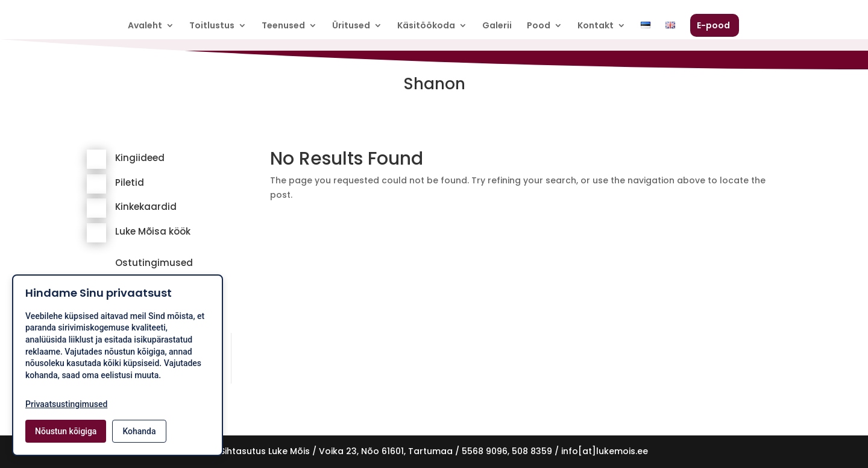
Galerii (497, 26)
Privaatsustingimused (66, 404)
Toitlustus (212, 26)
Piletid (130, 182)
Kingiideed (140, 158)
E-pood (713, 26)
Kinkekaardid (146, 207)
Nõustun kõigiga (66, 431)
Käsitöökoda (426, 26)
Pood (539, 26)
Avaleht (145, 26)
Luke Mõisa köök (153, 231)
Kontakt (596, 26)
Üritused (351, 26)
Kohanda (139, 431)
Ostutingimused (154, 263)
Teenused (283, 26)
